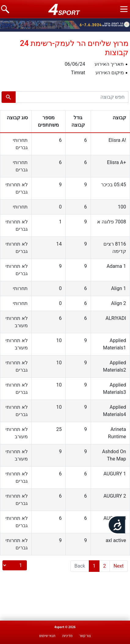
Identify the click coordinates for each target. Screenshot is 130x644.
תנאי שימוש (47, 636)
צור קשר (85, 636)
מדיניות (67, 636)
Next (119, 566)
